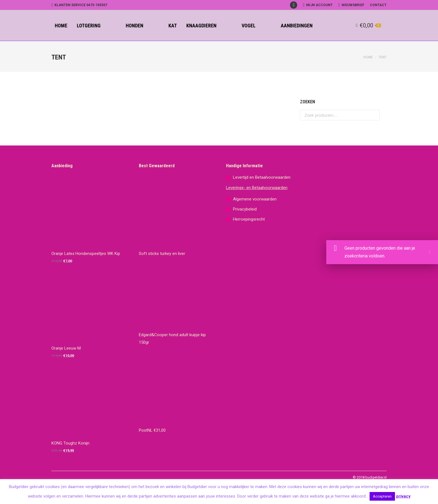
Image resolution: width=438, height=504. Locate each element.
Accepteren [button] (382, 496)
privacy (403, 496)
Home (368, 57)
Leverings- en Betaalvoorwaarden (257, 188)
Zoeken (374, 115)
